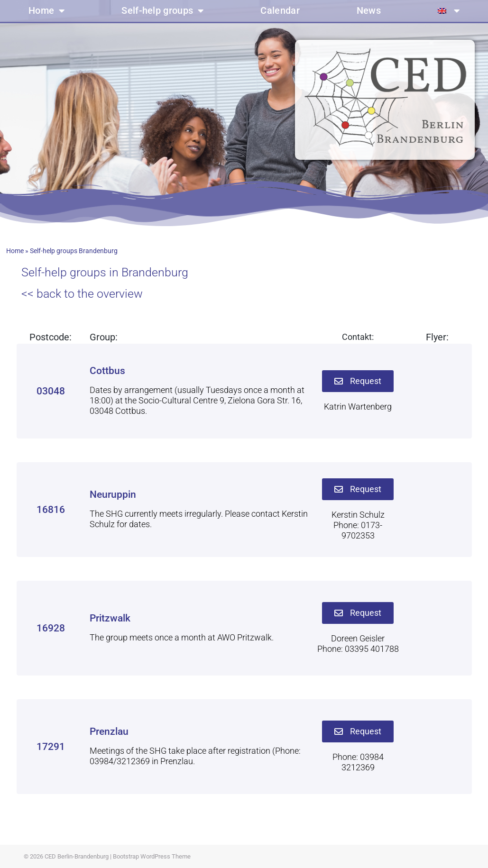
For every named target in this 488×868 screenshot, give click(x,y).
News (369, 11)
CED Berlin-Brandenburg (77, 856)
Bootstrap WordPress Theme (152, 856)
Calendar (280, 11)
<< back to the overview (82, 294)
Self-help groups (162, 11)
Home (47, 11)
